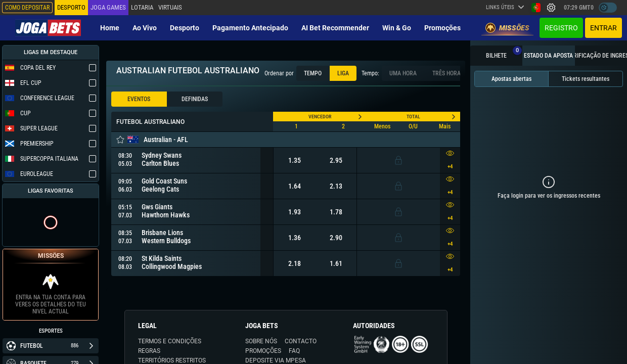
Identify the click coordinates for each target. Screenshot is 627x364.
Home (110, 28)
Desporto (185, 28)
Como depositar (27, 8)
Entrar (603, 28)
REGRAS (149, 351)
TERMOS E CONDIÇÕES (170, 341)
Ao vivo (145, 28)
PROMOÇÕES (263, 351)
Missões (507, 28)
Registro (561, 28)
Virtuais (170, 7)
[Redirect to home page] (48, 28)
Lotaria (142, 7)
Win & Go (397, 28)
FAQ (294, 351)
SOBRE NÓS (261, 341)
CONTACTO (301, 341)
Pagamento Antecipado (250, 28)
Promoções (442, 28)
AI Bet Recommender (335, 28)
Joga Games (108, 7)
